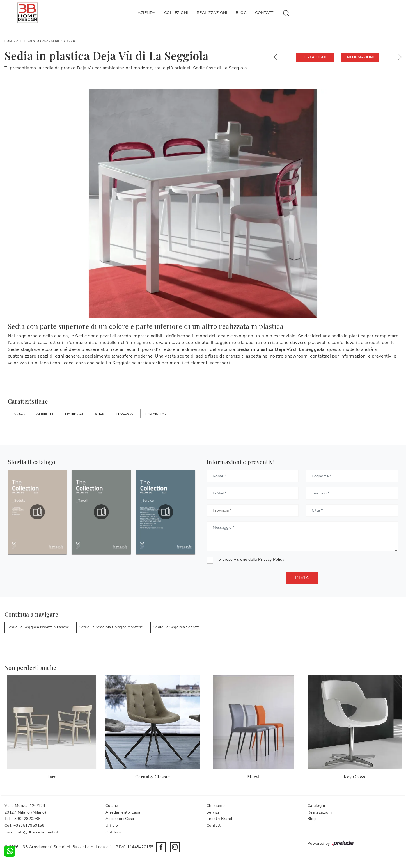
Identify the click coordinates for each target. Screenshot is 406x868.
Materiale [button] (74, 414)
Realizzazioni (212, 13)
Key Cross (355, 777)
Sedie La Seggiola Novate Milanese (38, 627)
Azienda (147, 13)
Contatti (265, 13)
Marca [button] (19, 414)
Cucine (112, 806)
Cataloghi (315, 57)
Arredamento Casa (32, 41)
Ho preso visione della (250, 559)
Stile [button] (99, 414)
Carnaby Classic (153, 777)
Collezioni (176, 13)
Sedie (56, 41)
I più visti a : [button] (155, 414)
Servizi (213, 812)
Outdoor (113, 832)
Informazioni (360, 57)
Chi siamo (216, 806)
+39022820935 (26, 819)
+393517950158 (29, 825)
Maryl (254, 777)
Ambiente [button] (45, 414)
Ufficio (112, 825)
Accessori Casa (120, 819)
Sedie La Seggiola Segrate (177, 627)
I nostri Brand (219, 819)
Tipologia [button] (124, 414)
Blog (241, 13)
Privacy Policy (271, 559)
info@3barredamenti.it (37, 832)
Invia (302, 578)
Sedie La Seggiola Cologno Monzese (111, 627)
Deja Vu (69, 41)
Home (9, 41)
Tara (51, 777)
